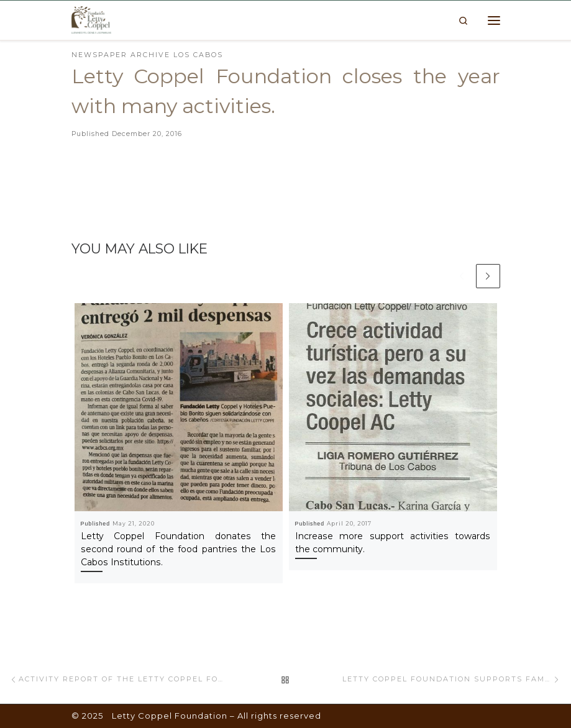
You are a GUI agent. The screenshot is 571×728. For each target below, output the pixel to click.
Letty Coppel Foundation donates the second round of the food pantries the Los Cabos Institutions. (179, 549)
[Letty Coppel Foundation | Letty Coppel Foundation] (91, 19)
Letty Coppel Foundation (170, 716)
